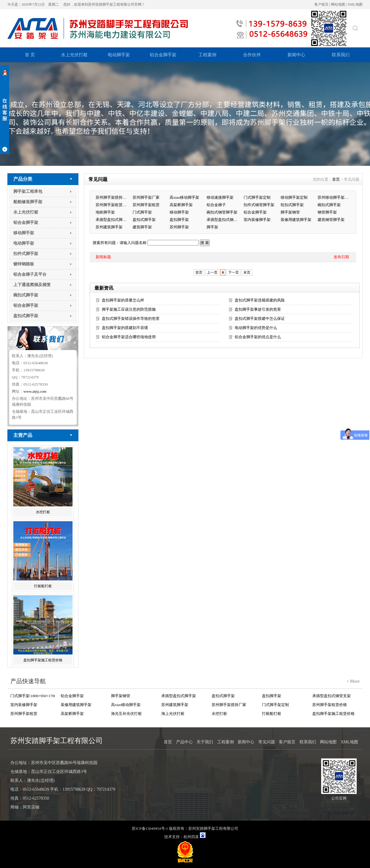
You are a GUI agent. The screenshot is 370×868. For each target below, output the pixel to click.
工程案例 (207, 55)
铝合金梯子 (216, 205)
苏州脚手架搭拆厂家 (113, 197)
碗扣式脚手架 (26, 295)
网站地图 (338, 4)
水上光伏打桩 (74, 55)
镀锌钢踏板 (24, 264)
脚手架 (212, 227)
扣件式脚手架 (26, 254)
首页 (336, 179)
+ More (353, 681)
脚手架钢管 (290, 212)
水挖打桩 (43, 512)
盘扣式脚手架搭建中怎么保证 (260, 319)
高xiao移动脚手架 (184, 197)
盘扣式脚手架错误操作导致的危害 (131, 319)
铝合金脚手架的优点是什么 (258, 337)
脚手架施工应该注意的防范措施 (129, 309)
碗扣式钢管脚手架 (222, 212)
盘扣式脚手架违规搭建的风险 (260, 300)
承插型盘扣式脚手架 (113, 220)
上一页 (212, 272)
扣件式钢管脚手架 (259, 205)
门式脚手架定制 (257, 197)
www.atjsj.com (35, 391)
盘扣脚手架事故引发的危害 (258, 309)
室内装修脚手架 (257, 220)
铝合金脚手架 (163, 55)
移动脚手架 (24, 233)
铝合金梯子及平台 (30, 274)
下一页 (234, 272)
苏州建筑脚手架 (109, 227)
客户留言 (321, 4)
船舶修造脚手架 (28, 202)
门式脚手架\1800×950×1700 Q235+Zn (33, 696)
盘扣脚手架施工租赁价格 (43, 660)
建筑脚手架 (142, 227)
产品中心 (184, 742)
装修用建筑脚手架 (296, 220)
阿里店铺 (31, 807)
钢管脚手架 (327, 212)
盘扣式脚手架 (26, 316)
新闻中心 (296, 55)
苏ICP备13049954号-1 (150, 828)
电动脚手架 (119, 55)
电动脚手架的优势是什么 (256, 328)
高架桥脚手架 (181, 205)
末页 (247, 272)
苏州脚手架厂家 (146, 197)
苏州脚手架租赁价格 (113, 205)
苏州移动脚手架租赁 (335, 197)
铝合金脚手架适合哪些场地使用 (129, 337)
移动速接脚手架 (220, 197)
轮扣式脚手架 (292, 205)
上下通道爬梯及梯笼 (32, 285)
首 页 (30, 55)
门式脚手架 (142, 212)
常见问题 (267, 742)
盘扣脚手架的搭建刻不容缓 (125, 328)
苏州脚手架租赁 (146, 205)
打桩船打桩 (43, 586)
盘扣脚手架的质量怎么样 (123, 300)
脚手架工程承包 (28, 191)
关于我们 (205, 742)
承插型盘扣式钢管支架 (224, 220)
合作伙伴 (252, 55)
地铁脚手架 (105, 212)
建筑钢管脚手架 (331, 220)
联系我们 (341, 55)
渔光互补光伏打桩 (126, 714)
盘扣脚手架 (179, 220)
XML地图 (355, 4)
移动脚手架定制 (294, 197)
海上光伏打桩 (173, 714)
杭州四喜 (191, 837)
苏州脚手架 (179, 227)
